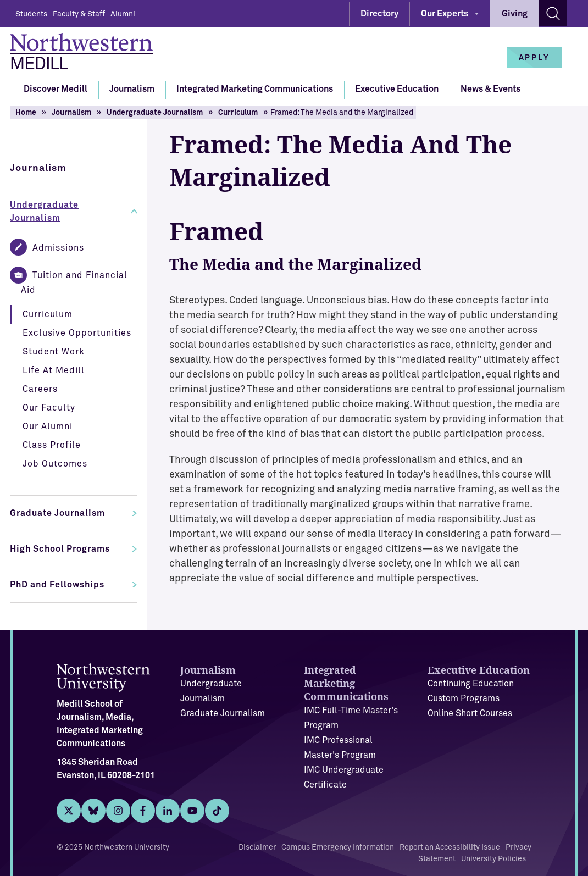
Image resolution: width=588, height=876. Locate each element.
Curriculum (238, 113)
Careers (40, 389)
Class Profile (52, 445)
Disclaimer (257, 847)
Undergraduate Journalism (155, 113)
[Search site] (553, 13)
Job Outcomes (55, 464)
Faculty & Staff (79, 14)
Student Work (54, 352)
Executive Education (397, 89)
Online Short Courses (470, 713)
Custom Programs (464, 698)
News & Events (490, 89)
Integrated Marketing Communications (255, 89)
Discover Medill (56, 89)
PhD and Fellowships (57, 585)
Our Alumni (48, 426)
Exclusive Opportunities (77, 333)
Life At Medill (54, 370)
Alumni (123, 14)
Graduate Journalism (57, 513)
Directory (379, 14)
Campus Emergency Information (338, 847)
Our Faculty (49, 408)
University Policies (493, 859)
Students (31, 14)
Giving (515, 14)
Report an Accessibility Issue (450, 847)
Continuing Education (471, 684)
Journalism (132, 89)
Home (26, 113)
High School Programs (60, 549)
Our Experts (445, 14)
